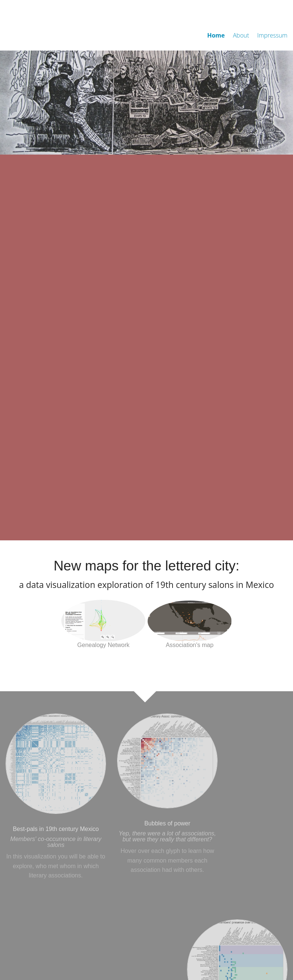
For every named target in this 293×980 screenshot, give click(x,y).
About (241, 35)
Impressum (272, 35)
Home (216, 35)
